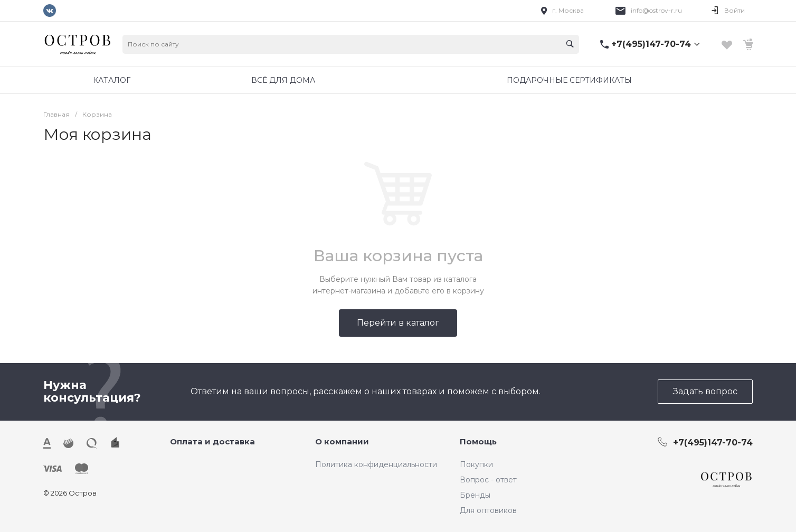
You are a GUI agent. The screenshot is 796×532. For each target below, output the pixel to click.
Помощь (478, 441)
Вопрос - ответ (488, 480)
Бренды (475, 495)
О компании (342, 441)
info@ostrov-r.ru (656, 10)
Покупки (476, 464)
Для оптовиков (488, 510)
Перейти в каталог (398, 323)
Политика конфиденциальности (376, 464)
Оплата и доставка (212, 441)
